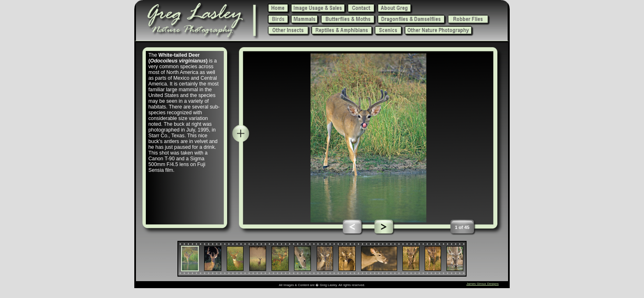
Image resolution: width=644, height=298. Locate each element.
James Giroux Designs (482, 284)
